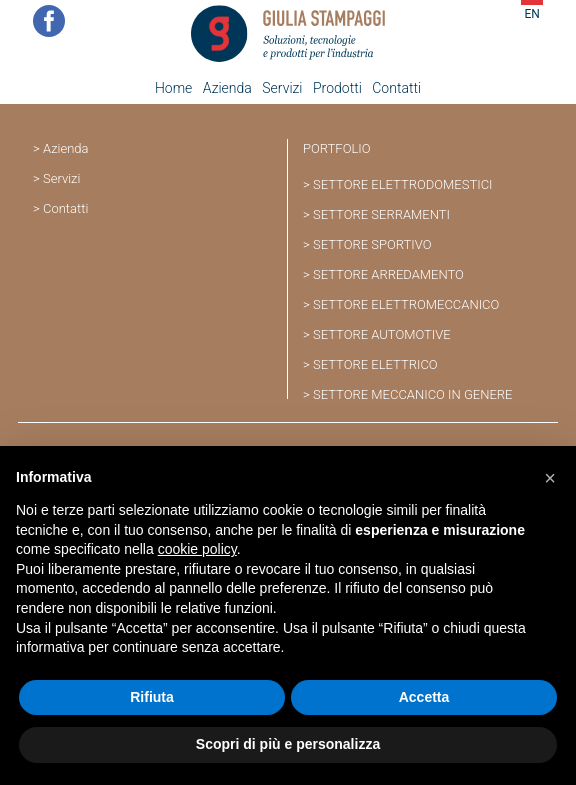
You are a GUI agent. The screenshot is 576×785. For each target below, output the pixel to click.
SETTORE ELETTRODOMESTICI (403, 184)
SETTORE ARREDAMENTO (388, 274)
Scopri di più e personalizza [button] (288, 744)
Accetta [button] (424, 697)
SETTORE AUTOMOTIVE (382, 334)
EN (531, 14)
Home (173, 88)
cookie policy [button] (197, 549)
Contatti (396, 88)
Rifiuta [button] (152, 697)
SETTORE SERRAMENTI (381, 214)
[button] (550, 478)
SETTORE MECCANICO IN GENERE (412, 394)
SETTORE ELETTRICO (375, 364)
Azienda (227, 88)
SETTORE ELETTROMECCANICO (406, 304)
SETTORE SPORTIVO (372, 244)
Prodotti (337, 88)
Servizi (282, 88)
